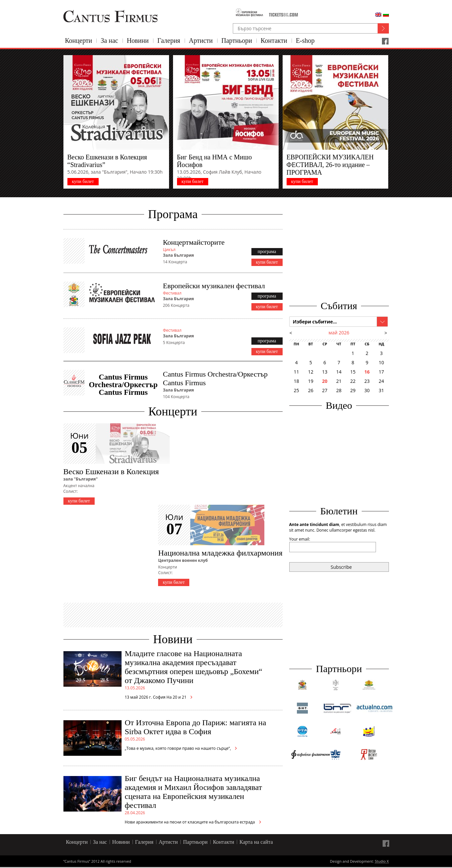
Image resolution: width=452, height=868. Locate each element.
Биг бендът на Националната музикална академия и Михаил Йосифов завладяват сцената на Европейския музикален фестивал (194, 792)
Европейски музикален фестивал (214, 286)
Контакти (274, 41)
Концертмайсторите (194, 242)
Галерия (169, 41)
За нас (109, 41)
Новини (138, 41)
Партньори (237, 41)
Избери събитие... (315, 322)
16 (367, 372)
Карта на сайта (256, 842)
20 (325, 381)
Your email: (300, 539)
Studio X (382, 862)
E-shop (305, 41)
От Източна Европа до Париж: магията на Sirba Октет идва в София (196, 727)
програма (267, 252)
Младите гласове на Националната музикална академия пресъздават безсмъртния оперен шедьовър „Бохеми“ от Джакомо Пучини (194, 667)
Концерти (79, 41)
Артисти (201, 41)
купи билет (83, 181)
